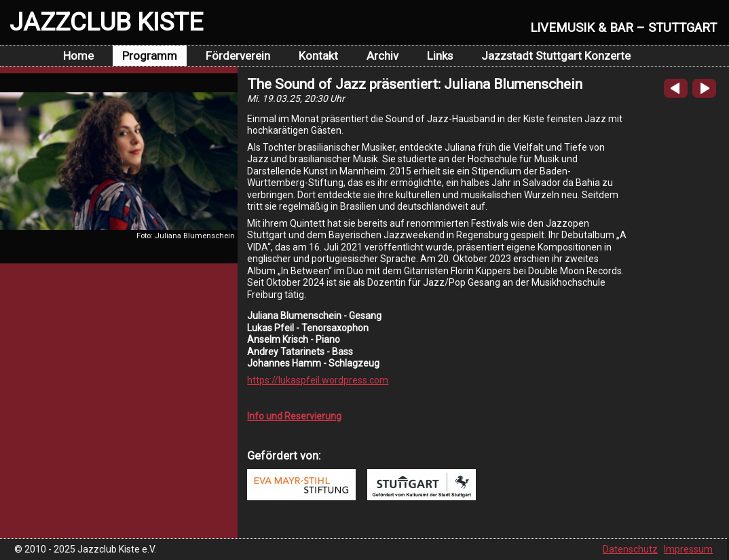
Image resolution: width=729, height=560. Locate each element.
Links (440, 56)
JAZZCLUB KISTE (106, 22)
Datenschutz (630, 549)
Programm (150, 56)
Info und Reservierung (294, 416)
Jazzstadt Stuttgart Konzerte (556, 56)
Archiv (382, 56)
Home (78, 56)
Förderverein (238, 56)
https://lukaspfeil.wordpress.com (318, 380)
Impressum (688, 549)
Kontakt (318, 56)
